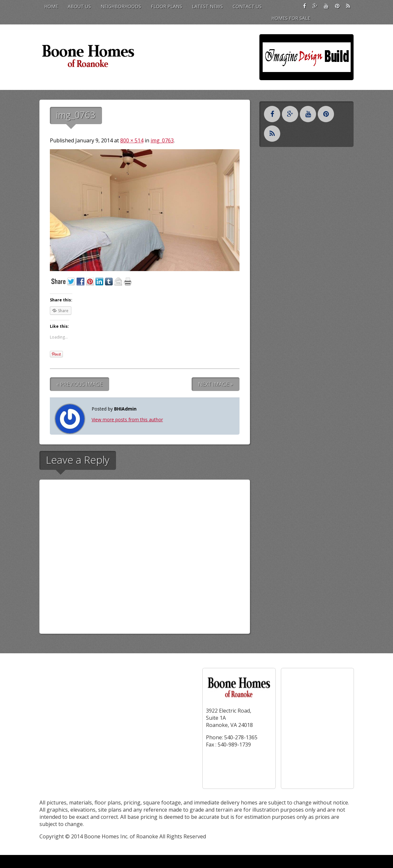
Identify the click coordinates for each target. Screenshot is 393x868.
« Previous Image (80, 384)
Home (51, 6)
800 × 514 (132, 140)
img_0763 (162, 140)
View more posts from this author (127, 420)
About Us (79, 6)
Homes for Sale (291, 18)
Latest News (207, 6)
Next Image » (216, 384)
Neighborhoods (121, 6)
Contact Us (247, 6)
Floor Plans (167, 6)
